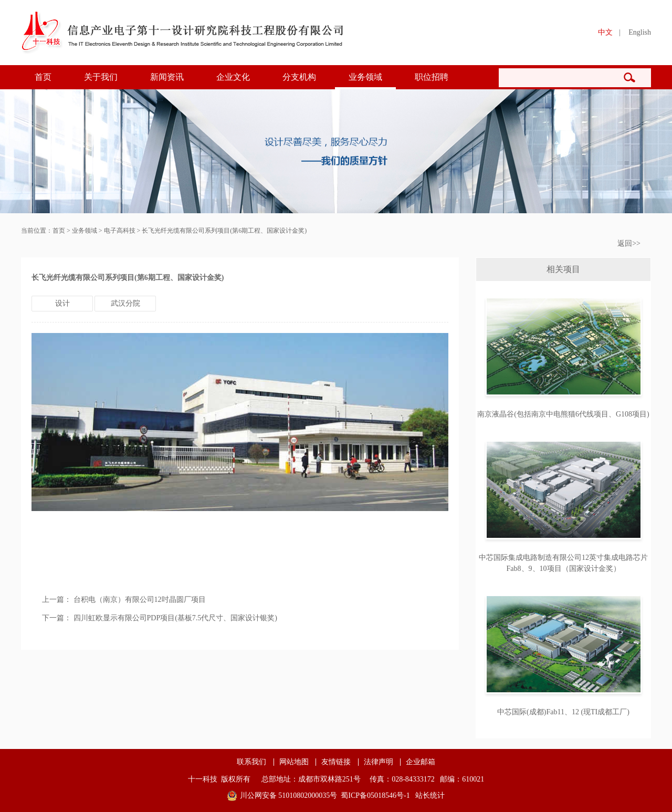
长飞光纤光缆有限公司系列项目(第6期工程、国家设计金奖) (224, 231)
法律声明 (379, 762)
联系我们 (251, 762)
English (640, 32)
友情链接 (336, 762)
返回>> (629, 243)
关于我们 (101, 77)
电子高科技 (120, 231)
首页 (43, 77)
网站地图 (294, 762)
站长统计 (430, 795)
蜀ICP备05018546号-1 (375, 795)
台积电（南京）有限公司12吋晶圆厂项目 (140, 600)
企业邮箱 (421, 762)
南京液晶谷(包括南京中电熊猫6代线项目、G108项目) (563, 414)
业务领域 (365, 77)
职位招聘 (432, 77)
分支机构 (299, 77)
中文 (605, 32)
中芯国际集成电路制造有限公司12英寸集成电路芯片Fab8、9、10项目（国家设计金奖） (563, 563)
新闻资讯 (167, 77)
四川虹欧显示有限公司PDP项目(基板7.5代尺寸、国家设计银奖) (176, 618)
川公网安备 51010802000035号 (289, 795)
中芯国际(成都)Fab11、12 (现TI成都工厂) (563, 712)
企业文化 (233, 77)
